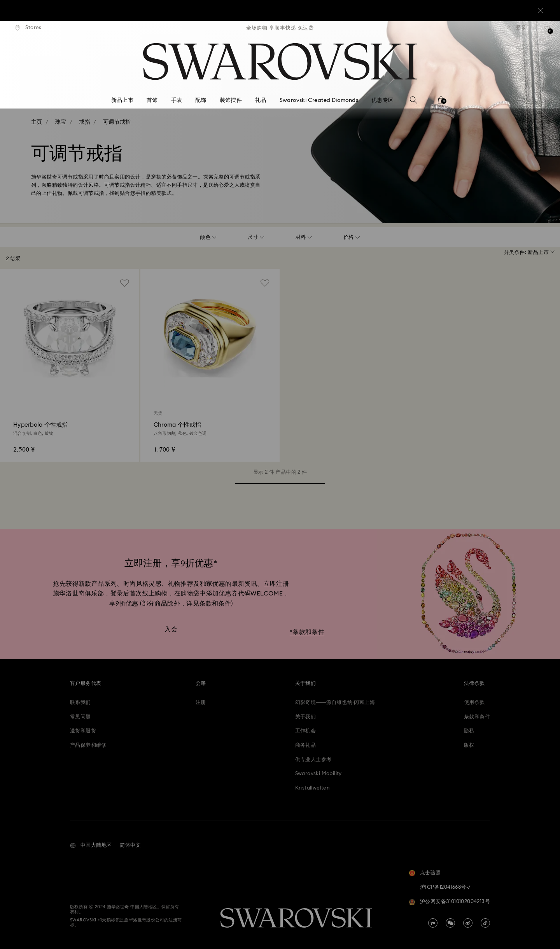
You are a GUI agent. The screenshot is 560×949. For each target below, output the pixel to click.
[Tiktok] (485, 923)
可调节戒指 (117, 122)
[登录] (516, 28)
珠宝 (61, 122)
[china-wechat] (450, 923)
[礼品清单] (547, 31)
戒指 (85, 122)
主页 (37, 122)
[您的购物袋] (441, 102)
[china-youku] (433, 923)
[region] (280, 28)
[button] (91, 846)
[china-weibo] (468, 923)
